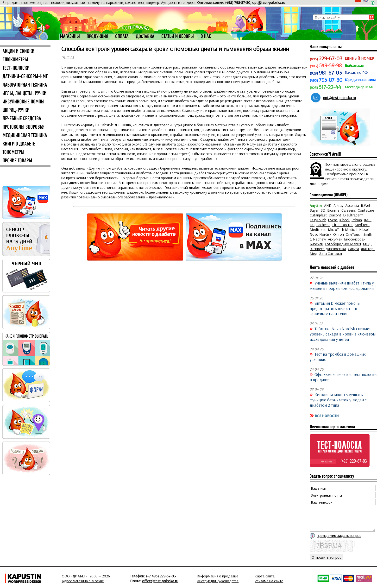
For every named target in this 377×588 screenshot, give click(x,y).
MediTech (362, 225)
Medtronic (318, 229)
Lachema (323, 225)
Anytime (316, 205)
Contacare (366, 210)
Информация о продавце (217, 576)
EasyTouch (318, 220)
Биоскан (316, 244)
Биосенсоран (355, 239)
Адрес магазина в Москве (83, 581)
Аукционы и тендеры (178, 2)
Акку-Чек (335, 239)
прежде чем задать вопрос (339, 536)
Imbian (357, 220)
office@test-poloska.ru (160, 581)
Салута (353, 249)
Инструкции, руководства (218, 581)
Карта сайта (265, 576)
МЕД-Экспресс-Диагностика (341, 246)
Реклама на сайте (269, 581)
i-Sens (333, 220)
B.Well (366, 205)
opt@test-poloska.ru (269, 2)
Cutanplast (318, 215)
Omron (339, 234)
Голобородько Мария (343, 244)
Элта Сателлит (331, 253)
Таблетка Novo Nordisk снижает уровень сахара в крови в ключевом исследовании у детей (343, 334)
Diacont (335, 215)
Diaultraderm (353, 215)
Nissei (364, 229)
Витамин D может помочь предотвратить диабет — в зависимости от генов (335, 308)
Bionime (333, 210)
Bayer (314, 210)
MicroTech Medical (343, 229)
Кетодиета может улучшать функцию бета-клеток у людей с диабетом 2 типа (338, 400)
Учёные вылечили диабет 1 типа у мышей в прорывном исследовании (342, 285)
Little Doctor (342, 225)
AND (328, 205)
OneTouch (354, 234)
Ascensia (352, 205)
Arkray (338, 205)
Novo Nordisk (320, 234)
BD (323, 210)
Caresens (349, 210)
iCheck (345, 220)
